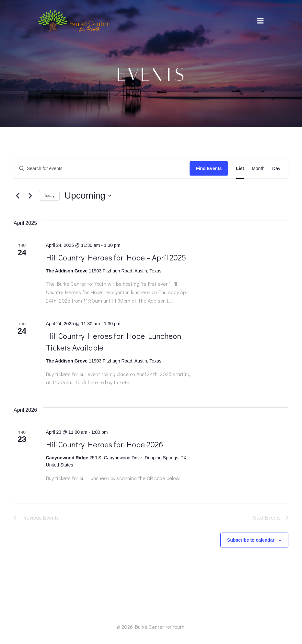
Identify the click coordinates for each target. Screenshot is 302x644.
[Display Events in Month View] (258, 169)
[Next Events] (30, 196)
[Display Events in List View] (240, 169)
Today (49, 196)
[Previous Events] (17, 196)
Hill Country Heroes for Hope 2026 (105, 444)
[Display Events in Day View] (276, 169)
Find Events (209, 168)
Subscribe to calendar (251, 540)
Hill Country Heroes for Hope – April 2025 (116, 257)
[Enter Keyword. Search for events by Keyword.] (102, 169)
